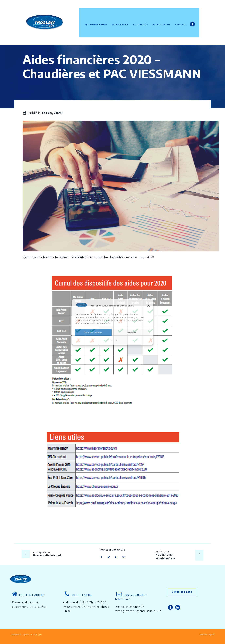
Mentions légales (207, 635)
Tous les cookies (93, 333)
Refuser (132, 333)
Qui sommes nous (99, 16)
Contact (184, 16)
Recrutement (165, 16)
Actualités (144, 16)
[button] (149, 306)
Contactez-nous (182, 592)
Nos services (123, 16)
